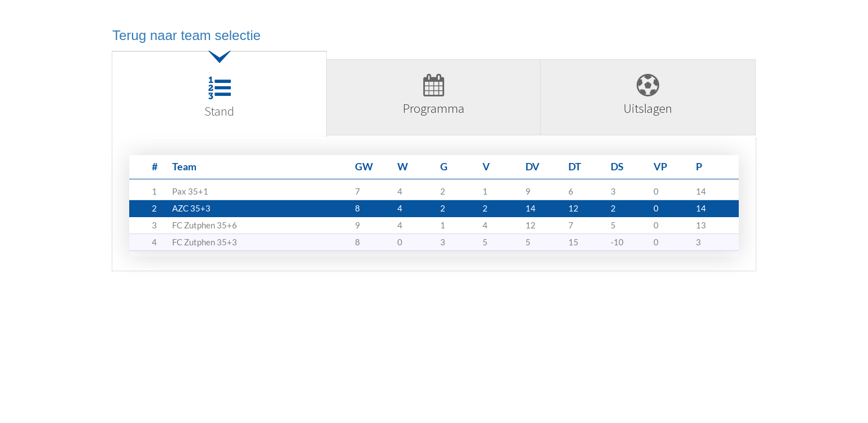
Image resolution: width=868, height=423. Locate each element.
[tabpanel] (434, 209)
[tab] (220, 99)
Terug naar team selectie (187, 35)
